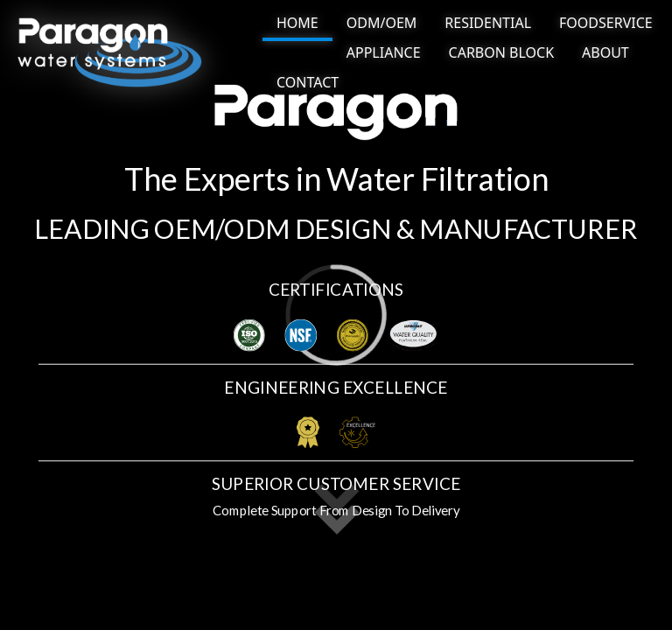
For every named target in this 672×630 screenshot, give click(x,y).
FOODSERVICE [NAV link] (606, 23)
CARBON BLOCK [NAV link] (501, 52)
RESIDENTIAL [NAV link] (488, 23)
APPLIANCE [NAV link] (384, 52)
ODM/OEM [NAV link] (382, 23)
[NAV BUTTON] (297, 24)
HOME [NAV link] (297, 23)
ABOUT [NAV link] (605, 52)
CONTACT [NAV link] (308, 82)
